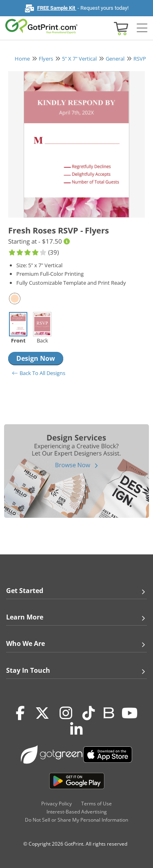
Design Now (36, 358)
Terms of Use (96, 804)
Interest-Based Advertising (77, 812)
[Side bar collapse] (142, 28)
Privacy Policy (57, 804)
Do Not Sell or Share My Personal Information (76, 820)
